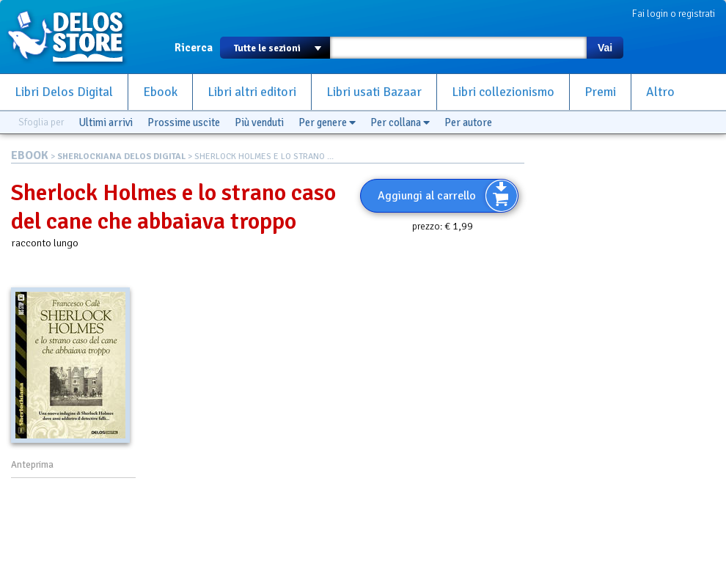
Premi (600, 92)
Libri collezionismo (503, 92)
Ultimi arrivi (106, 122)
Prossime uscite (184, 122)
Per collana (400, 122)
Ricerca (194, 48)
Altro (660, 92)
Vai (605, 48)
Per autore (468, 122)
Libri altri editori (252, 92)
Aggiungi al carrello (427, 196)
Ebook (160, 92)
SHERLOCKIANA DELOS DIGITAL (121, 157)
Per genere (327, 122)
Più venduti (259, 122)
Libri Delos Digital (64, 92)
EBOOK (30, 155)
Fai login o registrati (674, 14)
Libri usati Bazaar (374, 92)
